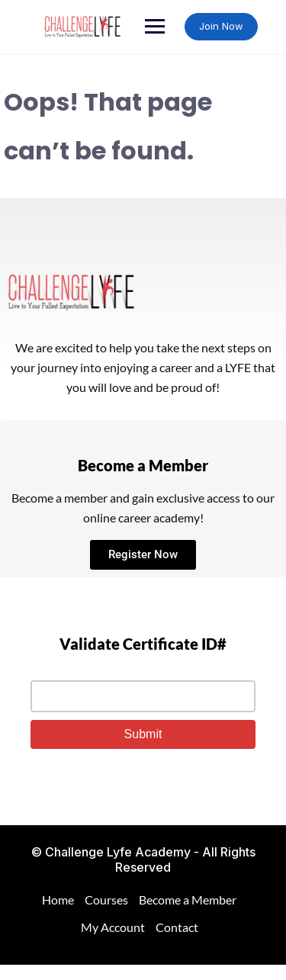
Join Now (221, 26)
